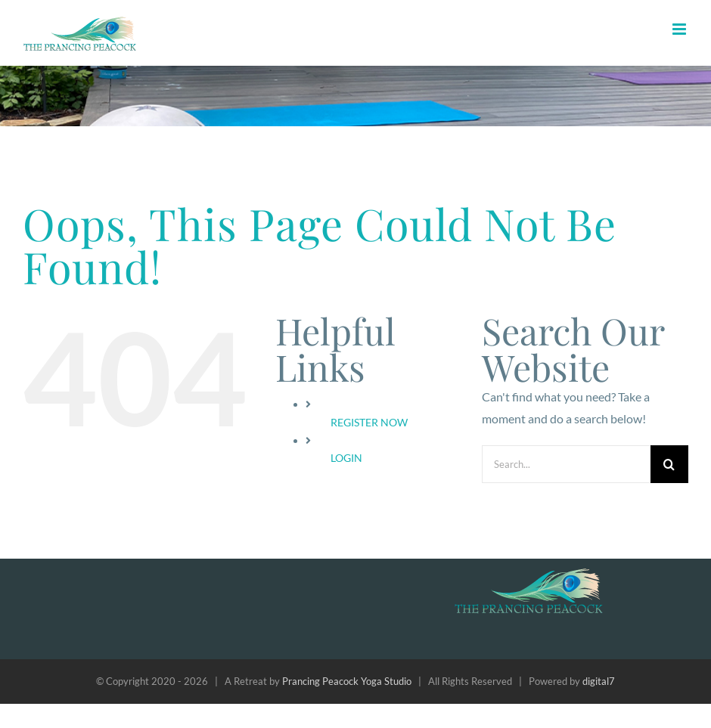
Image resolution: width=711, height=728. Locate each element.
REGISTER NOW (369, 422)
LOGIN (346, 458)
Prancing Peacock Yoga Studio (347, 681)
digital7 (599, 681)
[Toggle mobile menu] (680, 29)
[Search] (669, 464)
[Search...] (566, 464)
